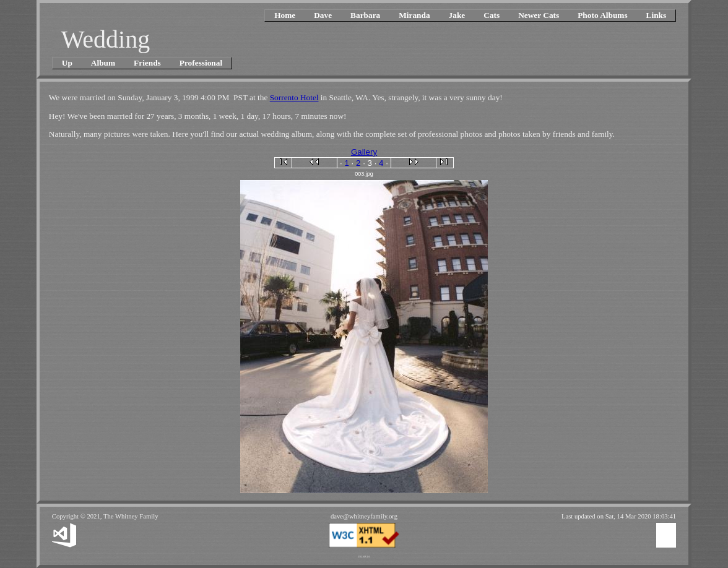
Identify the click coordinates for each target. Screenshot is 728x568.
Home (285, 15)
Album (103, 63)
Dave (323, 15)
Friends (147, 63)
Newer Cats (539, 15)
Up (67, 63)
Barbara (365, 15)
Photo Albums (602, 15)
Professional (201, 63)
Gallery (364, 152)
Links (656, 15)
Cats (492, 15)
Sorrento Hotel (294, 97)
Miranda (414, 15)
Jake (457, 15)
